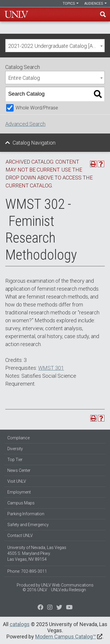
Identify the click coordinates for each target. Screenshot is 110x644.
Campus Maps (21, 503)
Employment (19, 492)
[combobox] (55, 46)
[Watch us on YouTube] (69, 608)
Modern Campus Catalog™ (66, 637)
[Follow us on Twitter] (50, 608)
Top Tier (15, 460)
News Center (19, 470)
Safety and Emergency (28, 525)
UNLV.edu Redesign (68, 590)
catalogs (20, 624)
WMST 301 (51, 368)
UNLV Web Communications (67, 585)
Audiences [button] (95, 4)
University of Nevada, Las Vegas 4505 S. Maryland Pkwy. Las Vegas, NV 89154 (37, 553)
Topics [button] (71, 4)
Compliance (18, 438)
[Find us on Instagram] (59, 608)
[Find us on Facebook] (40, 608)
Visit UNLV (17, 481)
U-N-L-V (16, 14)
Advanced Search (25, 124)
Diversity (15, 449)
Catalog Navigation (34, 143)
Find (103, 14)
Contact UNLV (20, 535)
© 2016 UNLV (35, 590)
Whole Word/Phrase (37, 108)
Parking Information (26, 514)
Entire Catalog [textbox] (24, 78)
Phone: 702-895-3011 (27, 571)
